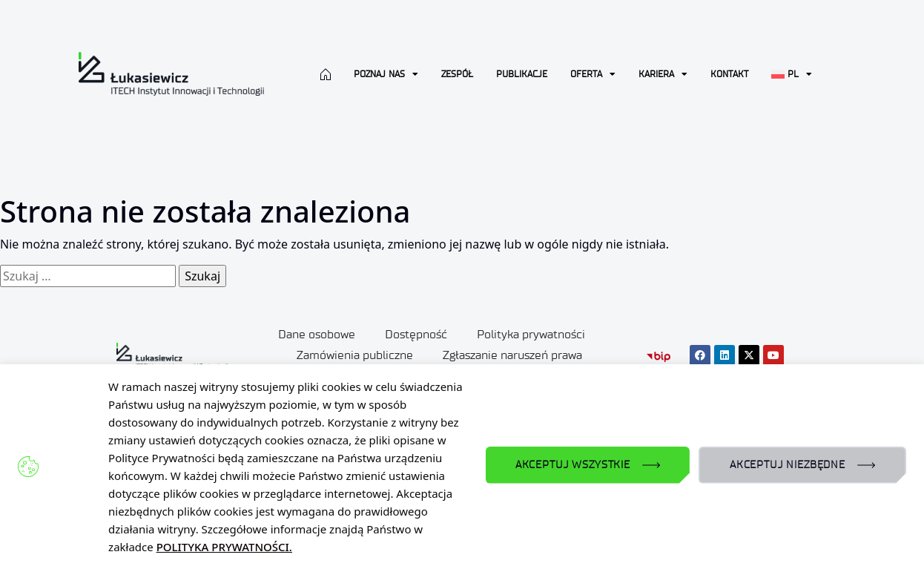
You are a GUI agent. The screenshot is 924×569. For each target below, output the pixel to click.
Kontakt (729, 74)
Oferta (593, 74)
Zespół (457, 74)
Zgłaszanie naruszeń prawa (512, 355)
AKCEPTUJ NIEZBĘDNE (788, 465)
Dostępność (416, 334)
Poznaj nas (386, 74)
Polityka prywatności (531, 334)
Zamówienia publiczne (355, 355)
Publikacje (522, 74)
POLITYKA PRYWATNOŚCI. (224, 547)
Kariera (663, 74)
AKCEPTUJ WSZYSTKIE (573, 465)
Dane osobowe (317, 334)
